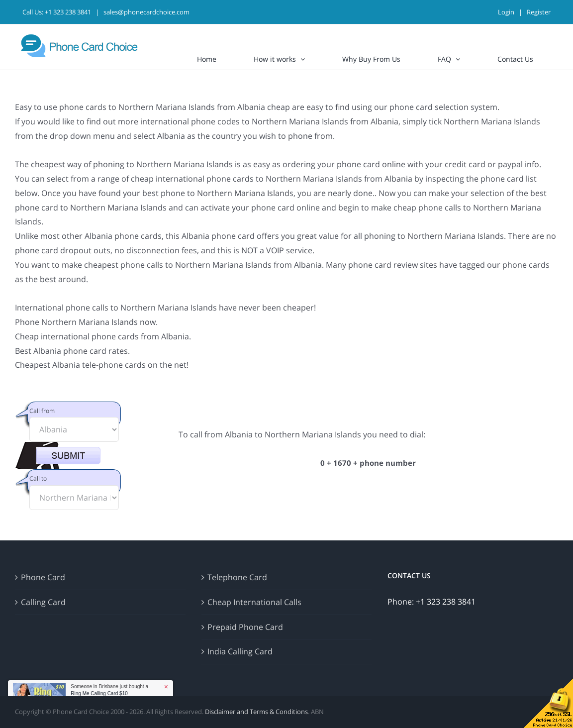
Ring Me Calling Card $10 (99, 693)
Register (539, 12)
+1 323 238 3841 (68, 12)
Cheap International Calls (254, 602)
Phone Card (43, 577)
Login (506, 12)
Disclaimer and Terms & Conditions (256, 712)
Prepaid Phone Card (245, 627)
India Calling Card (240, 651)
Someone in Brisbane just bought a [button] (109, 690)
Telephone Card (237, 577)
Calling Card (43, 602)
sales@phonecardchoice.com (146, 12)
